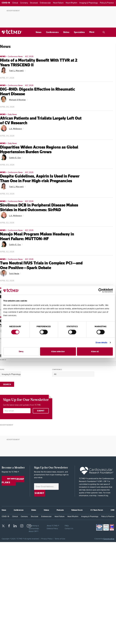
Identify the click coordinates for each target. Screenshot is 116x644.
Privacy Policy (47, 539)
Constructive (109, 539)
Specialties (79, 32)
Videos (46, 510)
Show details (101, 342)
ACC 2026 (29, 56)
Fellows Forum (77, 510)
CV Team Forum (97, 510)
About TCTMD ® (53, 526)
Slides (66, 32)
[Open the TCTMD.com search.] (104, 32)
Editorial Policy (52, 528)
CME (112, 510)
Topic (2, 370)
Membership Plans (13, 481)
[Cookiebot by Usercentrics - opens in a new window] (100, 290)
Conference (57, 370)
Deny (21, 351)
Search (3, 360)
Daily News (12, 114)
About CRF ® (33, 531)
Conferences (52, 32)
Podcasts (60, 510)
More (92, 32)
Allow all (95, 351)
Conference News (15, 56)
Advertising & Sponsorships (34, 527)
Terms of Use (60, 539)
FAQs (67, 526)
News (39, 32)
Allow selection (58, 351)
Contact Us (69, 528)
